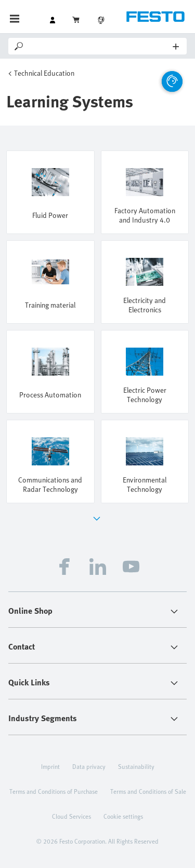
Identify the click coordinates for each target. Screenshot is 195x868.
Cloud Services (71, 816)
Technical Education (44, 73)
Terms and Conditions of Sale (148, 791)
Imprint (50, 766)
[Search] (99, 46)
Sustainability (136, 766)
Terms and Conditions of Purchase (54, 791)
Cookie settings (123, 816)
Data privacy (89, 766)
